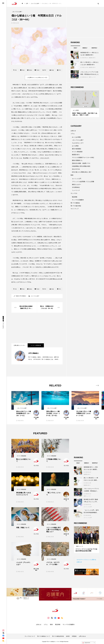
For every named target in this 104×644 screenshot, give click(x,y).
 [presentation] (97, 385)
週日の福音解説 (77, 149)
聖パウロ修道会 (75, 203)
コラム (73, 134)
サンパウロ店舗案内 (78, 200)
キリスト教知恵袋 (77, 152)
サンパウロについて (30, 636)
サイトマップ (75, 209)
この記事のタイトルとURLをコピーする (37, 77)
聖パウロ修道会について (44, 636)
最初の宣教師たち (77, 160)
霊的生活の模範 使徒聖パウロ (81, 163)
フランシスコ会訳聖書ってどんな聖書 (83, 182)
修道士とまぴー (77, 184)
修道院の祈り (92, 58)
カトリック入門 (77, 179)
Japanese (86, 643)
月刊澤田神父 (76, 187)
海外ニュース (92, 77)
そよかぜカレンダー (78, 143)
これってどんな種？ (35, 296)
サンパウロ (74, 193)
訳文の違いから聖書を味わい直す (82, 172)
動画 (72, 175)
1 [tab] (84, 106)
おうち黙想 (75, 146)
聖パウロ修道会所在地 (58, 636)
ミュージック (76, 190)
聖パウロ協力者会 (76, 206)
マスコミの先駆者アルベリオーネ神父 (83, 157)
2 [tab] (85, 106)
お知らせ (73, 131)
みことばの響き (77, 137)
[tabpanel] (85, 104)
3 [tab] (86, 106)
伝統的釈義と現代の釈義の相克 (81, 166)
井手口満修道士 (23, 296)
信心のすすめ (76, 169)
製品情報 (75, 197)
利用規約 (74, 636)
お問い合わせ (82, 636)
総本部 (68, 636)
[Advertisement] (37, 328)
